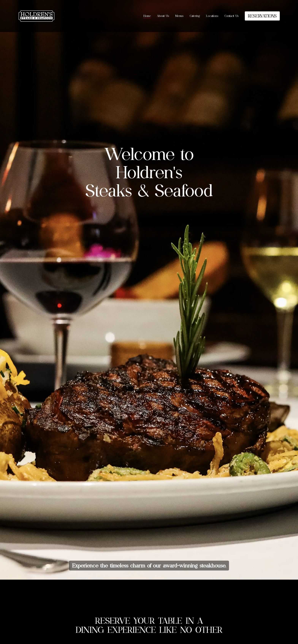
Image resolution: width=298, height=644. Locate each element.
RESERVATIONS (262, 16)
